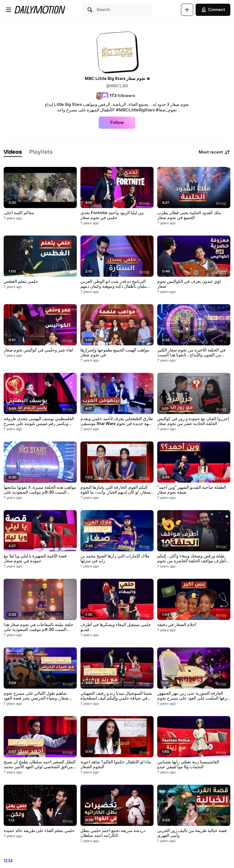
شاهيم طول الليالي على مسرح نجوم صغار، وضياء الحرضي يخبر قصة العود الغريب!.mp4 (36, 696)
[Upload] (187, 10)
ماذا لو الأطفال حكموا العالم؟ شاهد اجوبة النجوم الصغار (116, 765)
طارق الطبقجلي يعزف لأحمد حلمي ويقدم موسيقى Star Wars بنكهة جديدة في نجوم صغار (117, 421)
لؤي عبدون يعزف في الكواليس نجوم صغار (189, 284)
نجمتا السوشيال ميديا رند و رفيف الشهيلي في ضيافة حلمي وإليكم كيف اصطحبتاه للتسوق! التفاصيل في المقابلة (116, 696)
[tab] (13, 152)
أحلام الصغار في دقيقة (177, 625)
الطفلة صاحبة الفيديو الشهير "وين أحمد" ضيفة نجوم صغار (192, 490)
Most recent (214, 152)
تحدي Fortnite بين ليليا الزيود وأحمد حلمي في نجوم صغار (112, 215)
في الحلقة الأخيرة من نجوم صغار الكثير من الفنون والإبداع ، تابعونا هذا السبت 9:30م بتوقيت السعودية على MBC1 (191, 353)
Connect (213, 10)
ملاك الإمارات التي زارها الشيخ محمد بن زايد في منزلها (115, 559)
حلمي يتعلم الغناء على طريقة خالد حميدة (39, 831)
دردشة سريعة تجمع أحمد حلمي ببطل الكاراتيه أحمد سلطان (113, 833)
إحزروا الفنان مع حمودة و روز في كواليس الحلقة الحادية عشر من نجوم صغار (193, 421)
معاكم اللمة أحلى (19, 213)
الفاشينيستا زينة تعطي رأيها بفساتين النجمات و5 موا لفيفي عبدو (188, 765)
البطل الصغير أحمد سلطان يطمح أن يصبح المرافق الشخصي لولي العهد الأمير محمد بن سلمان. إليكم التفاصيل (40, 765)
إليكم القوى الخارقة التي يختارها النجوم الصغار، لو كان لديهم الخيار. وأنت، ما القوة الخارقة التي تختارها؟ (117, 490)
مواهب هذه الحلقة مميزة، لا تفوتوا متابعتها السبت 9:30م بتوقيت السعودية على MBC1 (40, 490)
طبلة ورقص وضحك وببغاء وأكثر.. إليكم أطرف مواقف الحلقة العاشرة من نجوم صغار (191, 559)
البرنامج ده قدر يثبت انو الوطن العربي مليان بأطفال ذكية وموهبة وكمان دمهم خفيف (113, 284)
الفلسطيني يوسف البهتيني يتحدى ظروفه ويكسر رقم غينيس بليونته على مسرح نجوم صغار (39, 421)
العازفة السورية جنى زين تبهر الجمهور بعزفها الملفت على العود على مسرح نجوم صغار (194, 696)
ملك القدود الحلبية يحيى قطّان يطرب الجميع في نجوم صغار (189, 215)
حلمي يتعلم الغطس (21, 282)
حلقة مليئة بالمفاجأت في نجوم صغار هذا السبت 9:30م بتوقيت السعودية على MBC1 (39, 627)
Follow (117, 123)
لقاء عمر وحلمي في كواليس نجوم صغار (38, 350)
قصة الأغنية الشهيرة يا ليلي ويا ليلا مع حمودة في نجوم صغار (35, 559)
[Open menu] (9, 10)
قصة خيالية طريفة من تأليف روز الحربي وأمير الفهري (192, 833)
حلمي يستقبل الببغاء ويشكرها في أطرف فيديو (116, 627)
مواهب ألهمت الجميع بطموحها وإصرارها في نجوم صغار (115, 353)
